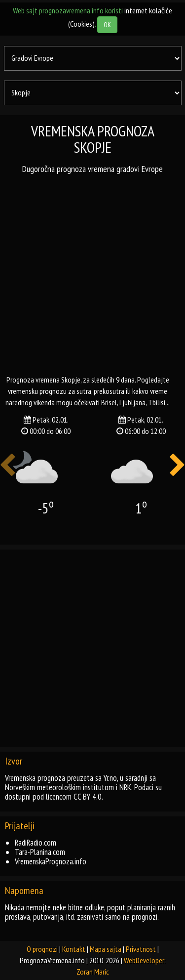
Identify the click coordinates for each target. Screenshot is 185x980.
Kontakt (74, 949)
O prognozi (42, 949)
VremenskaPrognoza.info (51, 861)
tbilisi (157, 402)
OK (107, 25)
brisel (109, 402)
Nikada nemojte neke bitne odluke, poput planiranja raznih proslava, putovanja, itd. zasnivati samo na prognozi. (90, 912)
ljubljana (132, 402)
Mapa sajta (106, 949)
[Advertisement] (92, 274)
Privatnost (141, 949)
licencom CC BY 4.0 (74, 797)
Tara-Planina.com (40, 852)
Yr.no (110, 778)
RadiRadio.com (36, 843)
